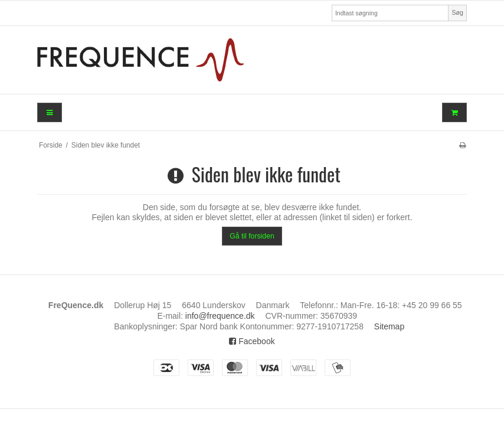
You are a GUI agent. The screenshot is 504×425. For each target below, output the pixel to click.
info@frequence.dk (220, 316)
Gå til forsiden (252, 236)
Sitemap (389, 326)
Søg (457, 12)
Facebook (252, 341)
